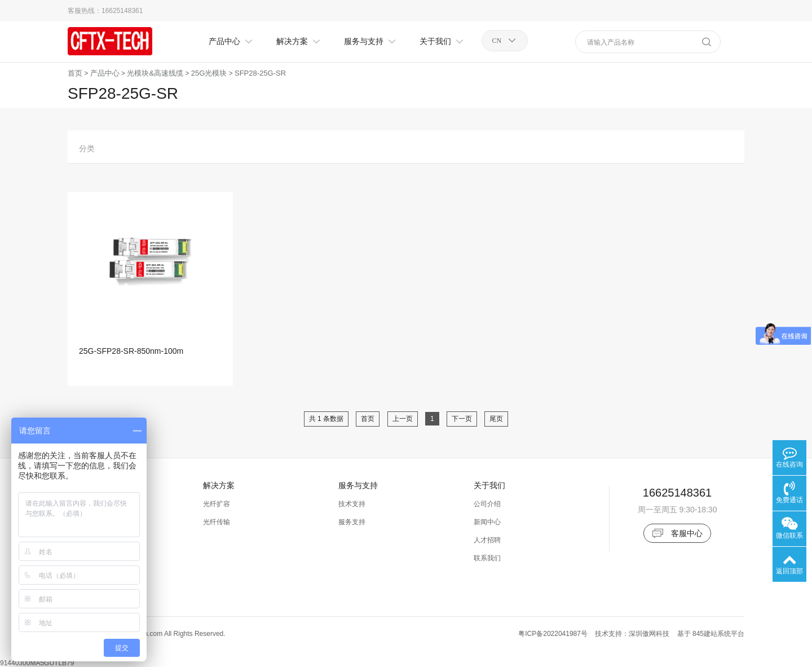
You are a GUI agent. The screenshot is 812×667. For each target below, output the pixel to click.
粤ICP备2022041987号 (553, 634)
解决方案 (219, 485)
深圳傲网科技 (649, 634)
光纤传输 (217, 522)
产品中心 (105, 73)
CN (497, 41)
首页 (75, 73)
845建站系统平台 (718, 634)
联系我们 (487, 558)
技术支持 (352, 504)
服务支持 (352, 522)
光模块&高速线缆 (155, 73)
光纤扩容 (217, 504)
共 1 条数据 (326, 419)
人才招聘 (487, 540)
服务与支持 (358, 485)
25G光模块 (209, 73)
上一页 (403, 419)
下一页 (462, 419)
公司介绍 (487, 504)
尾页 (496, 419)
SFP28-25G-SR (260, 73)
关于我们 (489, 485)
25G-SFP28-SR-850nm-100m (131, 351)
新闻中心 (487, 522)
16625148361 (122, 11)
